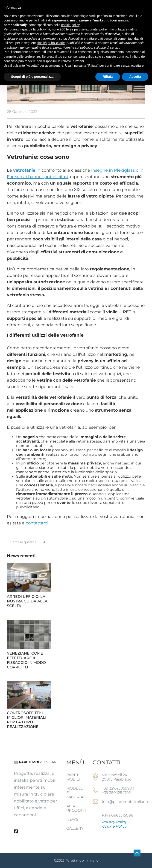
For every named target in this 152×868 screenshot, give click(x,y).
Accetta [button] (135, 77)
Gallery (75, 828)
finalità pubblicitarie (51, 43)
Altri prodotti (76, 808)
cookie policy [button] (70, 25)
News (72, 819)
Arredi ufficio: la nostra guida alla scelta (27, 601)
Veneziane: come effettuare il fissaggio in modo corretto (26, 660)
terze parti (73, 29)
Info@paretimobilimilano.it (126, 802)
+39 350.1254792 (116, 793)
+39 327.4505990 (117, 788)
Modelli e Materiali (76, 793)
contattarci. (38, 523)
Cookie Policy (114, 826)
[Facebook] (16, 832)
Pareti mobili (73, 777)
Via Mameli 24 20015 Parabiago (117, 777)
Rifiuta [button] (108, 77)
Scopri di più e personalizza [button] (32, 77)
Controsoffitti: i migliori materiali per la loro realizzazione (27, 720)
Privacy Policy (114, 822)
